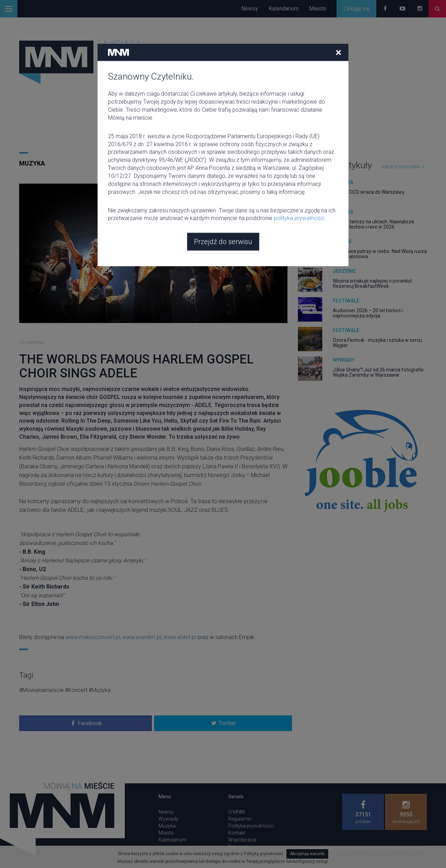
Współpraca (242, 840)
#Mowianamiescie (41, 690)
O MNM (236, 812)
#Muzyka (99, 690)
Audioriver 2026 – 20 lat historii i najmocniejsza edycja (368, 313)
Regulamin (240, 819)
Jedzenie (344, 271)
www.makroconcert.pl (93, 637)
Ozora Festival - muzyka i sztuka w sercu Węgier (377, 343)
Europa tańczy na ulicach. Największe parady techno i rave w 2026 (374, 224)
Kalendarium (284, 9)
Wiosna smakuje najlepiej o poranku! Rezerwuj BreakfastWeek (372, 283)
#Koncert (76, 690)
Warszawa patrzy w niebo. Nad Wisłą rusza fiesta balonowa (380, 254)
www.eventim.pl (142, 637)
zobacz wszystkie (403, 167)
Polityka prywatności (251, 826)
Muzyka (32, 163)
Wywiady (344, 360)
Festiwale (346, 301)
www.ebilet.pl (180, 637)
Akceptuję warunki (307, 854)
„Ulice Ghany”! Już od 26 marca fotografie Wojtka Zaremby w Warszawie (378, 372)
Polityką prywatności (263, 854)
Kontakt (237, 833)
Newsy (250, 9)
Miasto (318, 9)
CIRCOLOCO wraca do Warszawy (369, 192)
